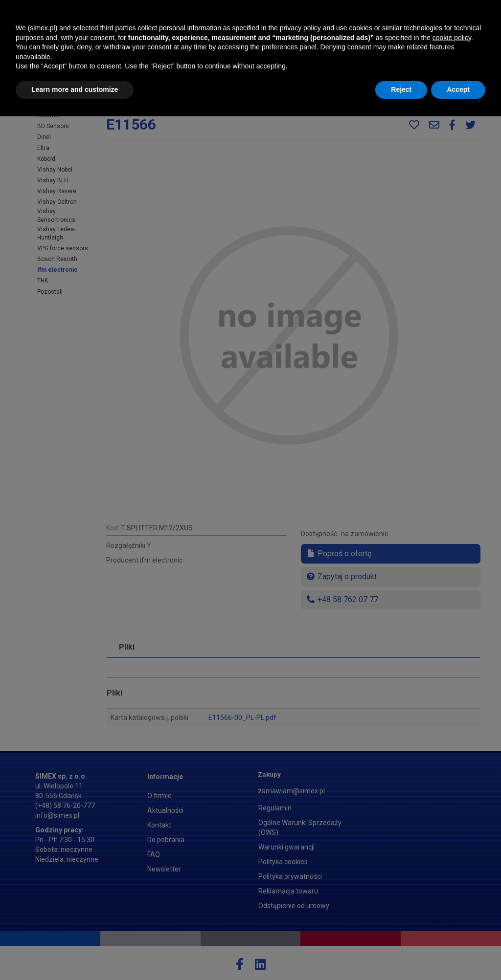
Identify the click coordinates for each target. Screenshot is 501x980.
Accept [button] (458, 953)
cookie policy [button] (452, 901)
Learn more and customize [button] (75, 953)
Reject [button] (401, 953)
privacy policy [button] (300, 892)
